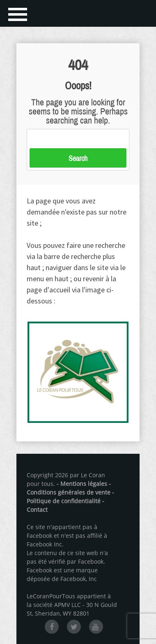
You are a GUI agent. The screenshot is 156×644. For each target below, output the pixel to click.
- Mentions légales (82, 484)
